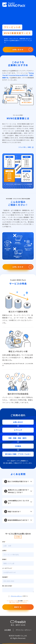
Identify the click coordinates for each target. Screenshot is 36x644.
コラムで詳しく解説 (25, 147)
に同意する (18, 596)
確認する (18, 607)
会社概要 (8, 630)
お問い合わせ (18, 50)
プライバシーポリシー (16, 596)
